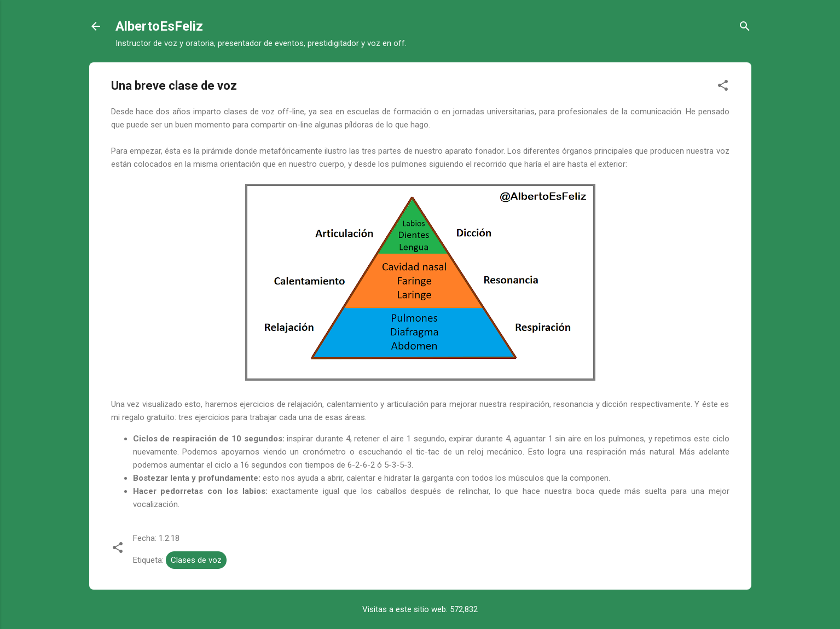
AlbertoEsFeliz (159, 26)
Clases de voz (196, 560)
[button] (723, 87)
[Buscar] (745, 28)
